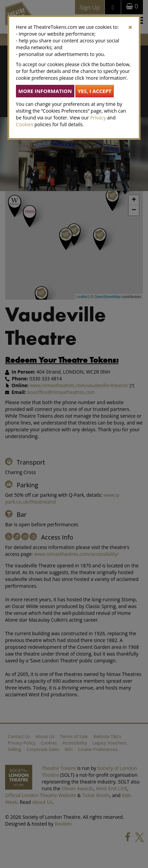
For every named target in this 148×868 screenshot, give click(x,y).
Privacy (98, 118)
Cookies (25, 124)
